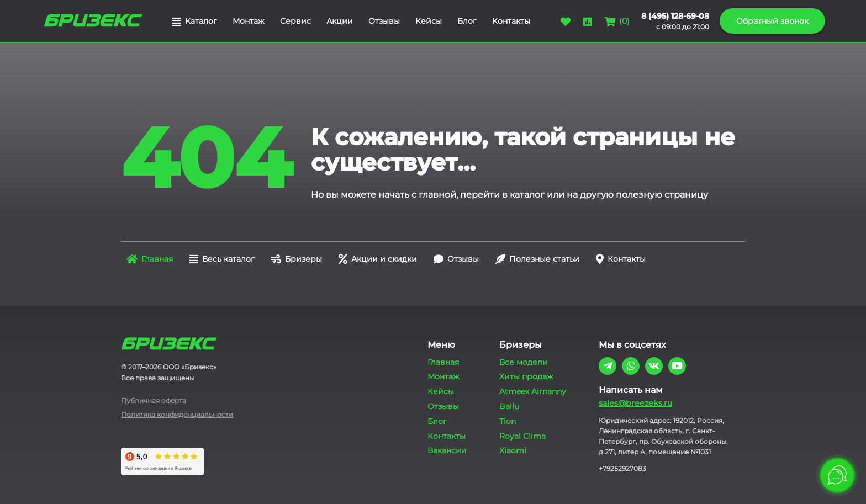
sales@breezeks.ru (635, 403)
